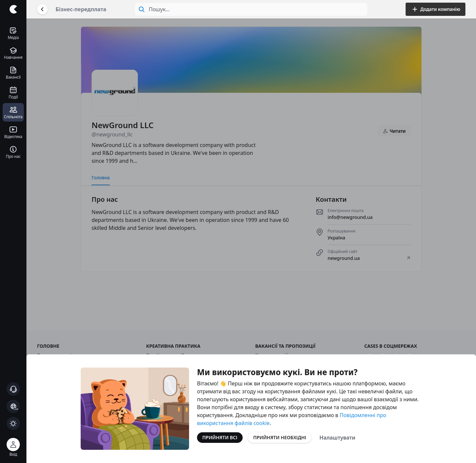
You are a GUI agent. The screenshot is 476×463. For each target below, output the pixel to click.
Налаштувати (337, 438)
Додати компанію (436, 9)
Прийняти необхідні (280, 437)
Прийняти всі (220, 437)
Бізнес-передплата (81, 9)
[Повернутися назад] (42, 9)
